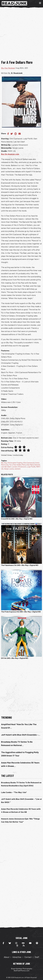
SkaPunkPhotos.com (22, 970)
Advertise (17, 957)
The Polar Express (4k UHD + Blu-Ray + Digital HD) (21, 612)
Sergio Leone (9, 469)
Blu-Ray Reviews (8, 68)
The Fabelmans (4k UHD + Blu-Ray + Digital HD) (20, 565)
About (7, 957)
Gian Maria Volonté (33, 465)
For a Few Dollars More (17, 465)
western (18, 469)
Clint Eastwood (29, 463)
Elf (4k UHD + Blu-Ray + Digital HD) (15, 658)
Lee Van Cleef (6, 467)
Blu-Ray (4, 463)
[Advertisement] (21, 36)
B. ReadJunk (17, 73)
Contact (28, 957)
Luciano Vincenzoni (19, 467)
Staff (37, 957)
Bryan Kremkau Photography (22, 968)
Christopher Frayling (15, 463)
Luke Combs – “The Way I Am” (14, 792)
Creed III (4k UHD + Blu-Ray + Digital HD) (17, 519)
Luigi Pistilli (31, 467)
